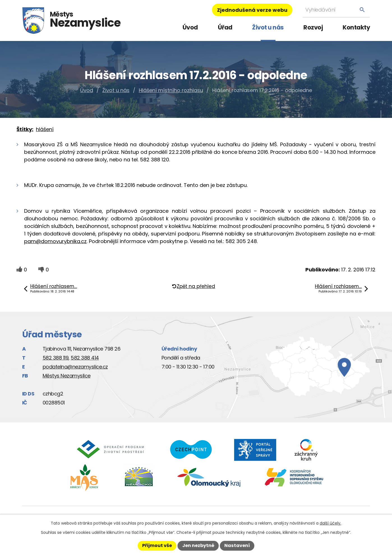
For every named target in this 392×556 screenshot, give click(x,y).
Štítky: (25, 129)
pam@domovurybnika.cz (55, 241)
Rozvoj (313, 27)
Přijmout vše (157, 545)
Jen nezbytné (198, 545)
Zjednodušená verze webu (252, 10)
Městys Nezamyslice (67, 376)
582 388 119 (56, 358)
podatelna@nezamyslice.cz (75, 367)
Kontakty (356, 27)
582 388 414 (85, 358)
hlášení (45, 129)
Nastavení (237, 545)
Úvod (190, 27)
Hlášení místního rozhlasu (171, 90)
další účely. (330, 523)
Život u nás (268, 27)
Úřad (225, 27)
